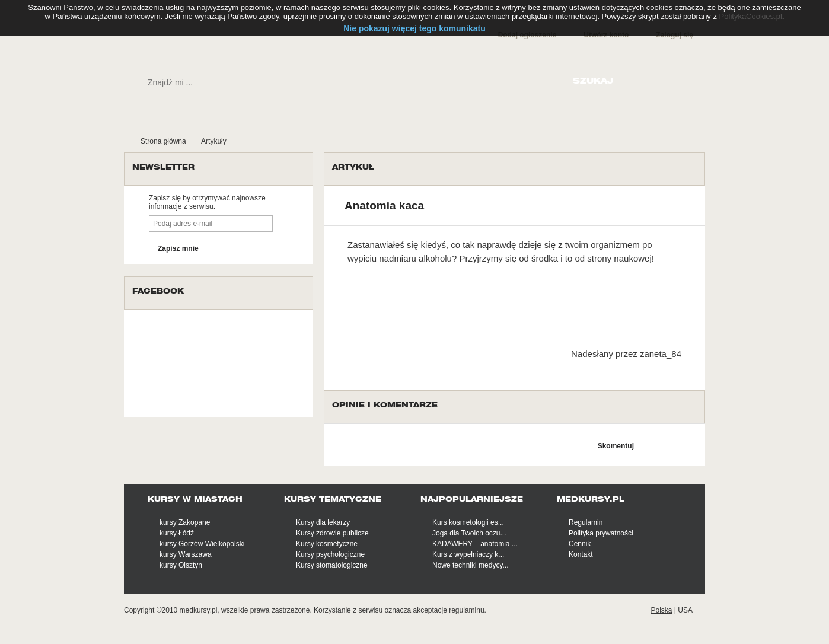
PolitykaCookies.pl (751, 16)
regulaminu (466, 610)
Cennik (580, 544)
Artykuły (214, 141)
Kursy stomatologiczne (332, 565)
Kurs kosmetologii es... (468, 522)
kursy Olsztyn (181, 565)
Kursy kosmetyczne (327, 544)
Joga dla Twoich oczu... (469, 533)
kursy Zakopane (185, 522)
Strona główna (163, 141)
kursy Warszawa (186, 554)
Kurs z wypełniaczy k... (468, 554)
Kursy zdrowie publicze (332, 533)
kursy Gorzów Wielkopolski (202, 544)
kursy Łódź (177, 533)
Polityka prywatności (601, 533)
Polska (661, 610)
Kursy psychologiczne (330, 554)
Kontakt (581, 554)
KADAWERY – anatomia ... (475, 544)
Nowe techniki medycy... (471, 565)
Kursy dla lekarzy (323, 522)
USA (685, 610)
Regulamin (586, 522)
